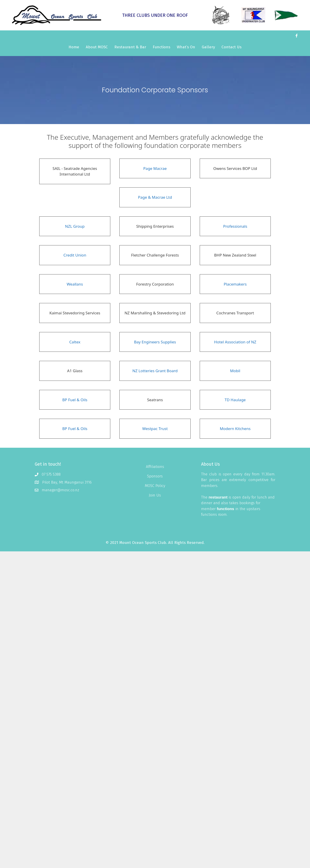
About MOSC (97, 47)
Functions (161, 47)
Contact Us (231, 47)
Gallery (208, 47)
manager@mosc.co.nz (60, 490)
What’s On (186, 47)
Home (74, 47)
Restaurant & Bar (130, 47)
